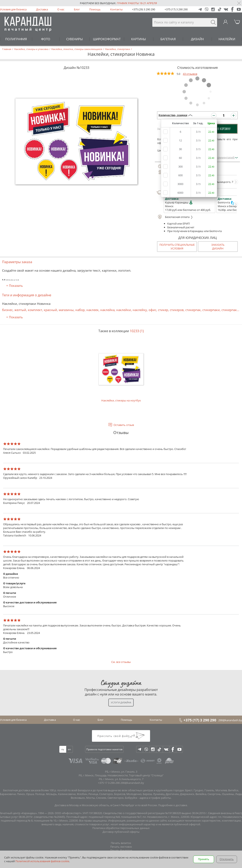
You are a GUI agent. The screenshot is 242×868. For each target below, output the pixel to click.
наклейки (124, 310)
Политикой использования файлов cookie (42, 861)
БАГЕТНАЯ (168, 39)
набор (80, 310)
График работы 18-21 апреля (137, 3)
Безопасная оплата (175, 217)
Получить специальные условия (177, 247)
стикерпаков (231, 310)
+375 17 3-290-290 (109, 783)
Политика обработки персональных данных (121, 828)
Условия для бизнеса (13, 9)
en (69, 749)
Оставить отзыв (124, 425)
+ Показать (15, 286)
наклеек (92, 310)
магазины (66, 310)
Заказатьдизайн (218, 247)
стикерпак (193, 310)
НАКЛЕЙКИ (227, 39)
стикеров (177, 310)
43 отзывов (190, 74)
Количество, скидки (173, 115)
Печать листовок (121, 847)
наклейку (140, 310)
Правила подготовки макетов (104, 749)
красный (50, 310)
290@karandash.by (230, 720)
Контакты (116, 9)
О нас (61, 9)
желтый (20, 310)
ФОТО (46, 39)
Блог (77, 9)
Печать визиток (121, 843)
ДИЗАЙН (197, 39)
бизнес (7, 310)
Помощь (95, 9)
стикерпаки (211, 310)
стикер (163, 310)
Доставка (42, 9)
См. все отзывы (121, 662)
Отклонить (227, 859)
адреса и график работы (155, 798)
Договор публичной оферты (121, 832)
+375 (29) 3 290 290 (144, 9)
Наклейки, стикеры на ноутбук (121, 373)
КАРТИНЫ (139, 39)
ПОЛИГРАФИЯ (16, 39)
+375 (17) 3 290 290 (176, 9)
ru (63, 749)
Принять (204, 859)
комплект (35, 310)
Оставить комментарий (221, 157)
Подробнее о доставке (173, 805)
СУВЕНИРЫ (75, 39)
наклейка (107, 310)
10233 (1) (137, 331)
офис (152, 310)
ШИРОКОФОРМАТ (107, 39)
